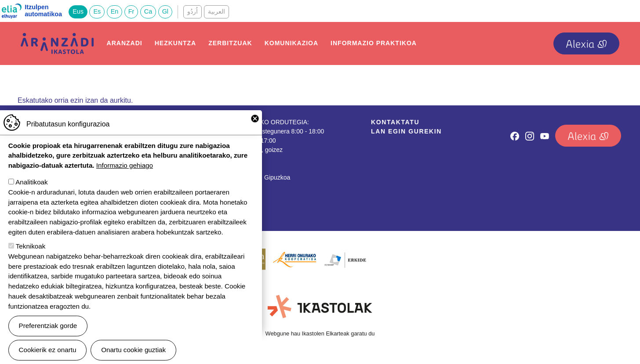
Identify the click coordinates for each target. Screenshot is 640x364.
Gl (165, 11)
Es (97, 11)
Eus (78, 11)
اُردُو (193, 11)
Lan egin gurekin (406, 131)
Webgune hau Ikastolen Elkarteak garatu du (320, 333)
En (115, 11)
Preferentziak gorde (48, 329)
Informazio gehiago (125, 169)
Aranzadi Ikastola (57, 40)
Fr (131, 11)
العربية (216, 11)
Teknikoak (31, 250)
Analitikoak (31, 186)
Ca (148, 11)
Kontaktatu (395, 122)
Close (255, 122)
